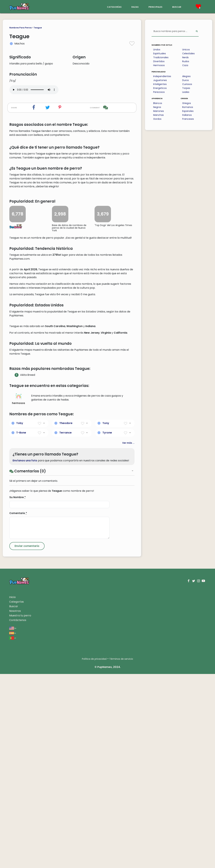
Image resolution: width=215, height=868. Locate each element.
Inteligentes (160, 84)
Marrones (159, 111)
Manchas (158, 115)
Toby (20, 617)
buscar (177, 7)
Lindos (157, 50)
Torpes (186, 88)
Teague (38, 28)
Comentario (18, 707)
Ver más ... (128, 637)
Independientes (162, 76)
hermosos (19, 593)
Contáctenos (18, 814)
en (13, 822)
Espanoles (188, 111)
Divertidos (159, 61)
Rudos (186, 61)
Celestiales (188, 53)
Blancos (158, 103)
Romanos (188, 107)
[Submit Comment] (27, 740)
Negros (157, 107)
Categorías (16, 796)
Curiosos (187, 84)
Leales (186, 92)
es (13, 827)
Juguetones (160, 80)
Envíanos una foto (25, 655)
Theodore (66, 617)
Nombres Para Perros (20, 28)
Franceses (188, 119)
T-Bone (21, 626)
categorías (114, 7)
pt (13, 832)
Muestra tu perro (20, 810)
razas (135, 7)
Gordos (157, 119)
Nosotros (15, 805)
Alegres (186, 76)
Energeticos (160, 88)
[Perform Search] (197, 31)
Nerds (185, 57)
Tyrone (107, 626)
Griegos (187, 103)
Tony (106, 617)
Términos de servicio (121, 853)
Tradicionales (161, 57)
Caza (185, 65)
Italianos (187, 115)
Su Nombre (18, 691)
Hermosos (159, 65)
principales (155, 7)
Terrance (65, 626)
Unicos (186, 50)
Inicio (12, 791)
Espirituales (160, 53)
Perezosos (159, 92)
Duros (186, 80)
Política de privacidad (94, 853)
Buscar (14, 800)
